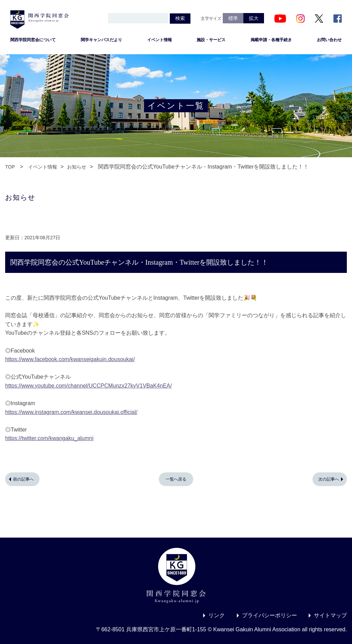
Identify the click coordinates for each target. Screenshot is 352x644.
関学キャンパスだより (101, 40)
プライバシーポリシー (269, 615)
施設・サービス (211, 40)
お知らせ (77, 167)
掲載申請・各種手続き (271, 40)
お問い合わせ (329, 40)
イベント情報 (159, 40)
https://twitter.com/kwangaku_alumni (49, 438)
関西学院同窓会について (33, 40)
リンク (217, 615)
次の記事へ (329, 479)
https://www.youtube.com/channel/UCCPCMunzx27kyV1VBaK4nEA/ (89, 386)
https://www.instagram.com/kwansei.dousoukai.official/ (71, 412)
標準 (233, 18)
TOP (10, 167)
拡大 (254, 18)
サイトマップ (330, 615)
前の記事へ (23, 479)
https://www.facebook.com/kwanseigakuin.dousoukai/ (70, 359)
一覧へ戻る (176, 479)
